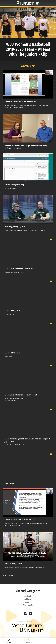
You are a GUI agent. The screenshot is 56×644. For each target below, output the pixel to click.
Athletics (28, 599)
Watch (28, 641)
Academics (28, 596)
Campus (28, 602)
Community (28, 605)
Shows (9, 641)
